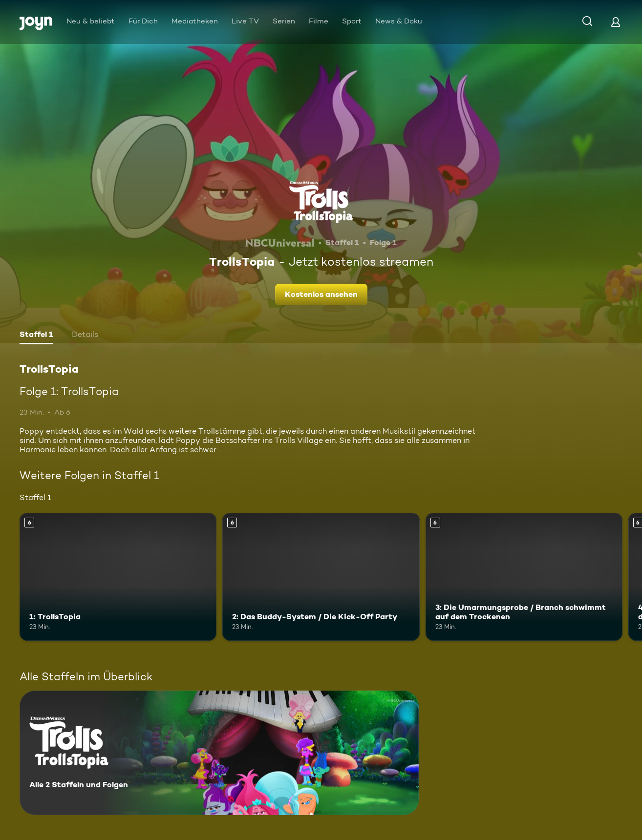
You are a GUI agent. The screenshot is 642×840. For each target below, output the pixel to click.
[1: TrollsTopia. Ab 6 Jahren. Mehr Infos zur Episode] (118, 577)
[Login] (616, 22)
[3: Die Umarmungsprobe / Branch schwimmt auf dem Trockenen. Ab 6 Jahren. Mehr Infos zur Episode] (524, 577)
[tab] (36, 336)
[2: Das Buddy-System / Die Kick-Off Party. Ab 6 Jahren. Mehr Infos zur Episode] (321, 577)
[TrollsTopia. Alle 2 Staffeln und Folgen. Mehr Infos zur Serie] (219, 753)
